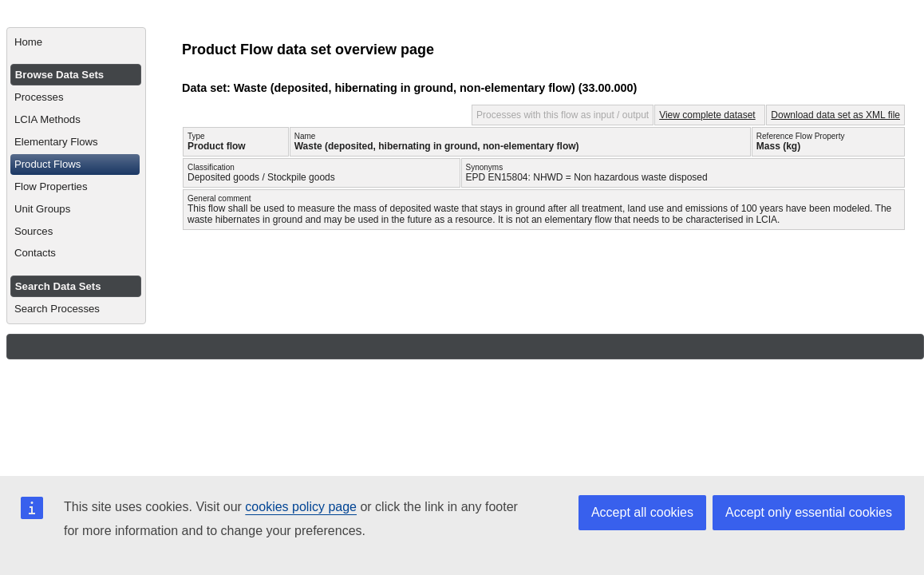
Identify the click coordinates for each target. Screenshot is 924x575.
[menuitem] (76, 42)
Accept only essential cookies (809, 512)
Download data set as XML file (835, 115)
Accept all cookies (642, 512)
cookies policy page (301, 507)
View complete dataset (707, 115)
